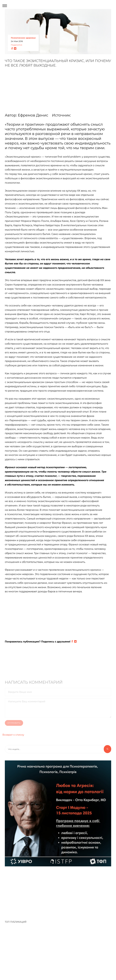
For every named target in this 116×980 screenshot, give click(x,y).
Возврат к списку (13, 735)
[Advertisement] (58, 92)
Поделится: (17, 45)
